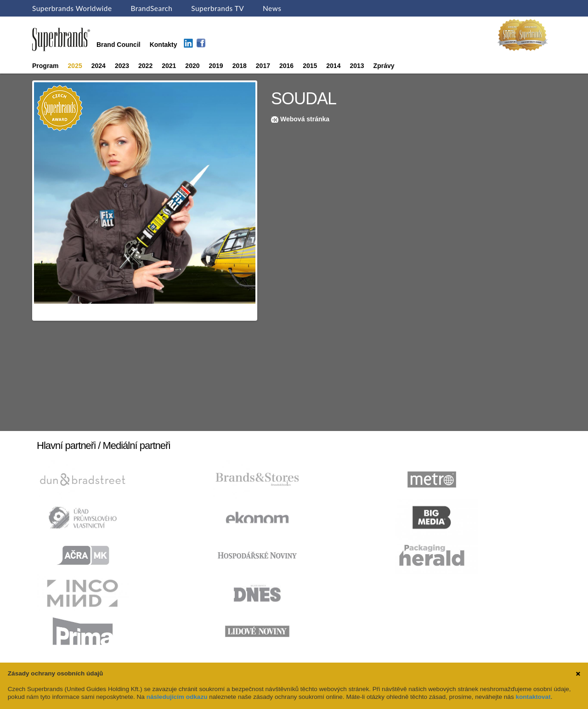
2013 (357, 66)
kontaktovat (533, 697)
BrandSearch (151, 8)
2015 (310, 66)
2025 (75, 66)
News (272, 8)
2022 (145, 66)
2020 (192, 66)
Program (45, 66)
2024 (99, 66)
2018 (240, 66)
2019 (216, 66)
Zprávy (384, 66)
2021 (169, 66)
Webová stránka (305, 119)
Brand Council (119, 45)
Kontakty (164, 45)
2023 (122, 66)
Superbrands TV (218, 8)
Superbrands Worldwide (72, 8)
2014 (333, 66)
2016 (286, 66)
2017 (263, 66)
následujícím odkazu (177, 697)
